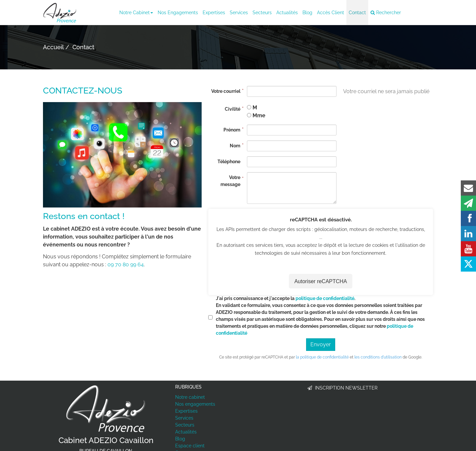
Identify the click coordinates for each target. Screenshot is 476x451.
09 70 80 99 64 (126, 264)
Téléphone (229, 162)
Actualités (287, 13)
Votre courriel (226, 91)
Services (239, 13)
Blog (307, 13)
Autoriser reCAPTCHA (320, 281)
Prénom (232, 130)
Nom (235, 146)
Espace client (190, 446)
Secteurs (262, 13)
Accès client (331, 13)
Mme (259, 115)
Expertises (214, 13)
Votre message (230, 181)
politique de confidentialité (325, 298)
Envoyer (321, 344)
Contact (357, 13)
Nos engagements (178, 13)
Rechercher (386, 13)
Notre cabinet (136, 13)
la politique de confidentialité (322, 357)
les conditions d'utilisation (378, 357)
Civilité (233, 109)
